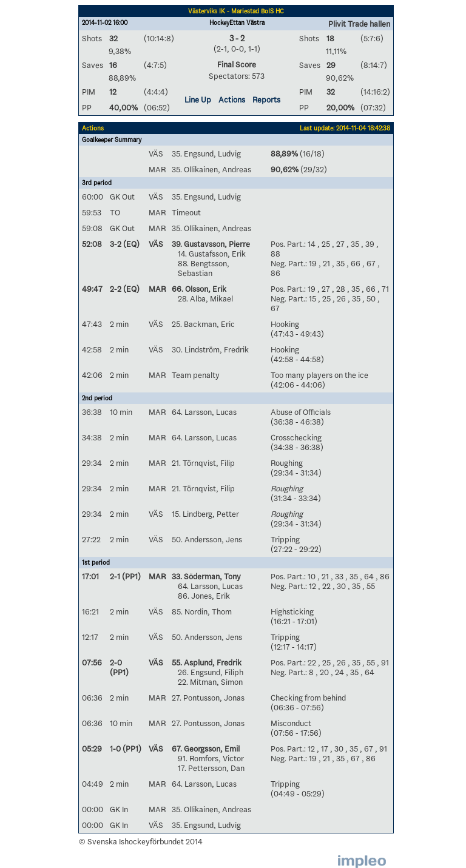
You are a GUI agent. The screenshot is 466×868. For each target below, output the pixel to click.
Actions (232, 99)
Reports (266, 99)
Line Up (198, 99)
